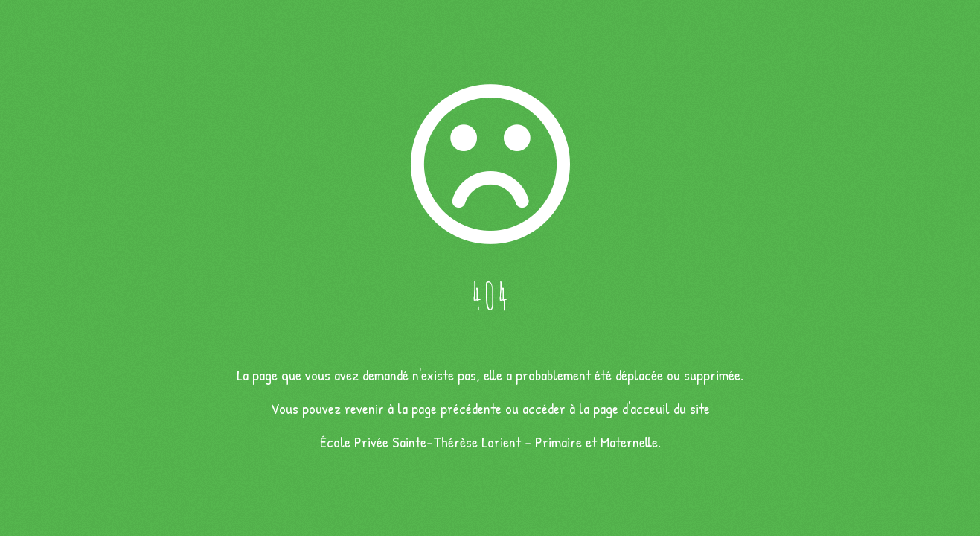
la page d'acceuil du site (644, 408)
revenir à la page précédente (423, 408)
